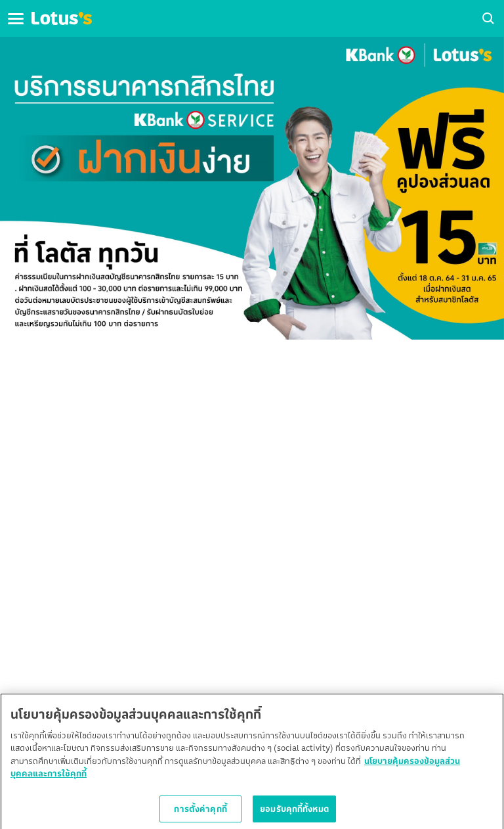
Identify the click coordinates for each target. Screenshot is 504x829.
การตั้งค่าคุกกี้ (200, 812)
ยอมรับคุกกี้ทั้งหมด (294, 812)
